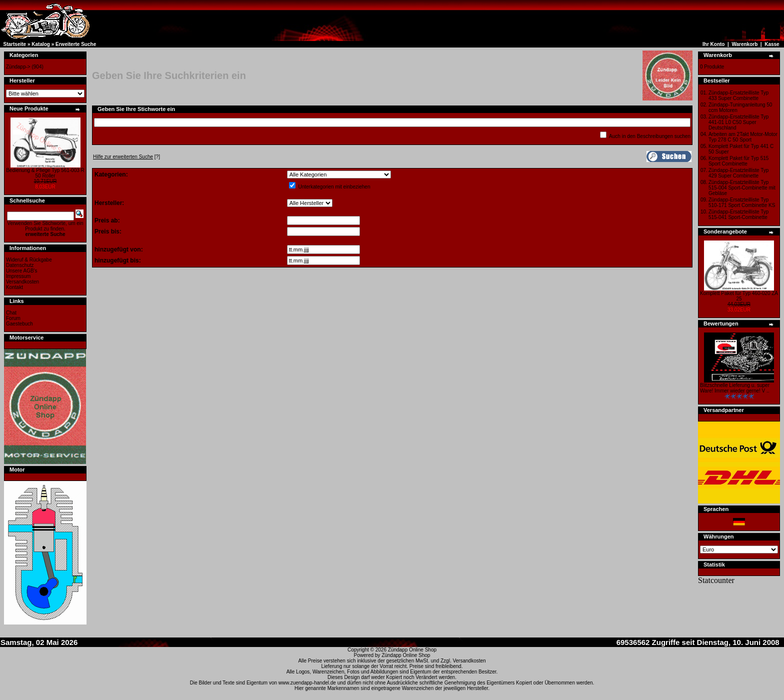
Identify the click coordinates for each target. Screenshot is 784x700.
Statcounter (716, 580)
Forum (13, 318)
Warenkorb (744, 44)
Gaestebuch (19, 324)
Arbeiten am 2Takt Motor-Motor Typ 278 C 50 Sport (743, 137)
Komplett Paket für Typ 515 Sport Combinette (738, 161)
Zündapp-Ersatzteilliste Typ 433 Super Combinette (738, 95)
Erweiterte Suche (76, 44)
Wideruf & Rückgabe (29, 260)
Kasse (772, 44)
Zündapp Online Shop (412, 650)
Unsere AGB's (22, 271)
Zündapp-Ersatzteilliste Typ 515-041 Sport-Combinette (738, 214)
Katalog (41, 44)
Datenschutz (20, 265)
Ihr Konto (713, 44)
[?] (126, 157)
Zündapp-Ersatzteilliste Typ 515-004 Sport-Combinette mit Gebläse (742, 188)
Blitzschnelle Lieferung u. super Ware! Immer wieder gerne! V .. (735, 388)
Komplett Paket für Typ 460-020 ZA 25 (739, 296)
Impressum (18, 276)
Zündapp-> (18, 67)
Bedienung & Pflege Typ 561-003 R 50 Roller (45, 173)
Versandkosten (22, 282)
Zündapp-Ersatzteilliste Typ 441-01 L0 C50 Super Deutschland (738, 122)
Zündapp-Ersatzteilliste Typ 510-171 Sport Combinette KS (742, 202)
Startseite (15, 44)
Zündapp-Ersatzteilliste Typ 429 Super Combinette (738, 173)
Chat (11, 313)
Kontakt (14, 287)
